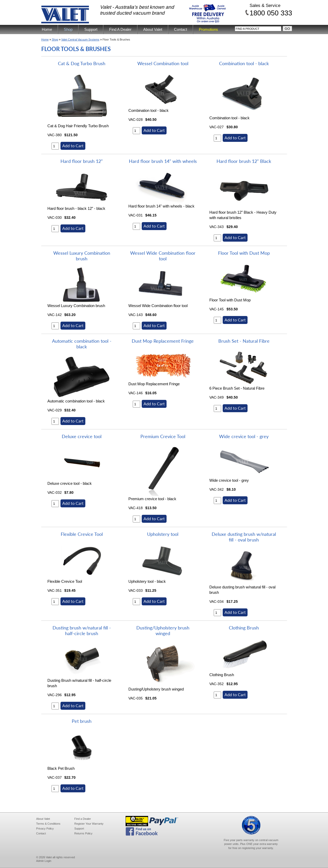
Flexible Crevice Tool (82, 534)
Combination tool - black (244, 63)
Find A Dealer (120, 29)
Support (91, 29)
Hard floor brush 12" (82, 161)
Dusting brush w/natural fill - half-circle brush (82, 630)
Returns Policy (83, 833)
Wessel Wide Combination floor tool (163, 256)
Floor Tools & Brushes (116, 40)
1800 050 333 (271, 13)
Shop (68, 29)
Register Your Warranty (89, 824)
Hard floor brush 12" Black (244, 161)
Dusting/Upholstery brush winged (163, 630)
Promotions (208, 29)
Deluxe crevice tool (82, 436)
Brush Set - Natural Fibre (244, 341)
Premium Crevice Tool (163, 436)
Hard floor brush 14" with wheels (163, 161)
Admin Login (44, 861)
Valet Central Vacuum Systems (80, 40)
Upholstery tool (163, 534)
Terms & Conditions (48, 824)
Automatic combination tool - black (82, 344)
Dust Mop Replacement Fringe (163, 341)
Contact (181, 29)
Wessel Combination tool (163, 63)
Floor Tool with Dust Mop (244, 253)
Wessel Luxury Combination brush (82, 256)
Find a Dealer (83, 819)
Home (47, 29)
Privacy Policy (45, 828)
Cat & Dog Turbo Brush (82, 63)
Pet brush (82, 721)
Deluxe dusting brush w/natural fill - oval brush (244, 537)
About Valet (153, 29)
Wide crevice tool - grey (244, 436)
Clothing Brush (244, 628)
